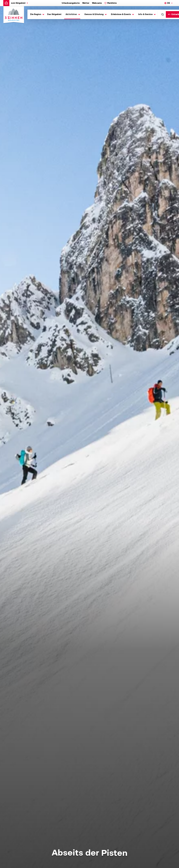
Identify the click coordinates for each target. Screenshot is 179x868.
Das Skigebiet (54, 14)
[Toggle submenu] (37, 14)
